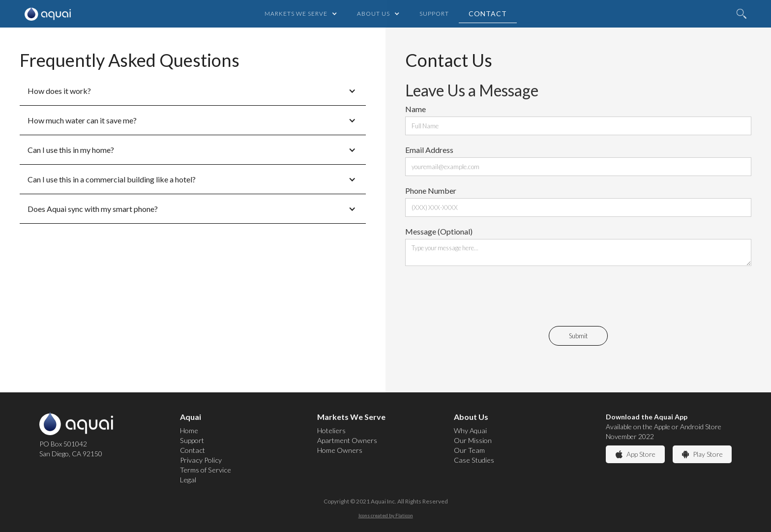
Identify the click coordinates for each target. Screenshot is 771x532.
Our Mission (473, 440)
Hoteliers (331, 430)
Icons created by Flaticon (386, 515)
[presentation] (480, 295)
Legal (188, 480)
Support (434, 14)
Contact (488, 14)
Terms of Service (206, 470)
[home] (45, 14)
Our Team (469, 450)
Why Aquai (470, 430)
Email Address (429, 150)
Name (415, 109)
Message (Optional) (439, 231)
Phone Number (431, 191)
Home (189, 430)
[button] (301, 14)
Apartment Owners (347, 440)
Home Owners (340, 450)
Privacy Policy (201, 460)
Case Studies (474, 460)
